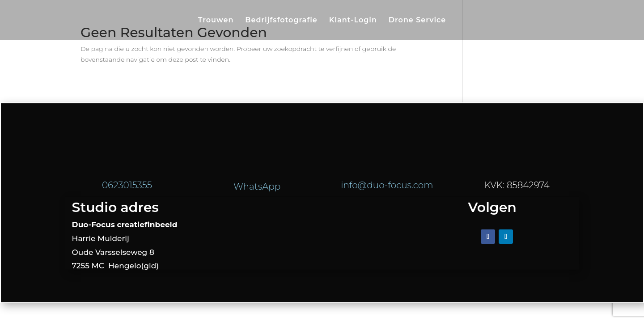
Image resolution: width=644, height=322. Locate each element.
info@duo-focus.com (387, 185)
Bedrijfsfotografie (281, 21)
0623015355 (127, 185)
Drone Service (417, 21)
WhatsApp (257, 186)
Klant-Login (353, 21)
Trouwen (216, 21)
